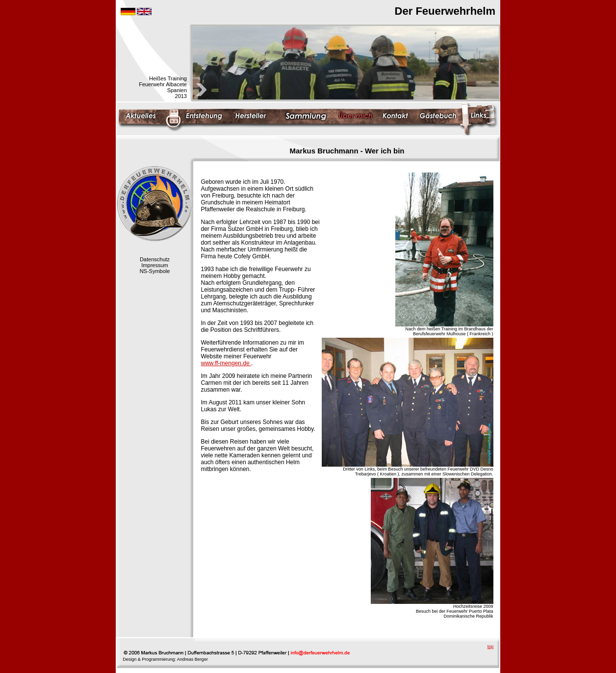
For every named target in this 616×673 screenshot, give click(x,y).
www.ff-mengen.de (226, 363)
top (491, 647)
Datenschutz (155, 259)
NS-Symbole (155, 271)
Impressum (154, 265)
